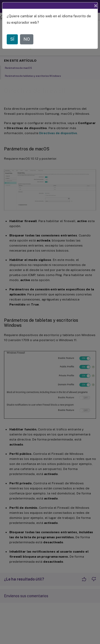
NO (27, 39)
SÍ (12, 39)
